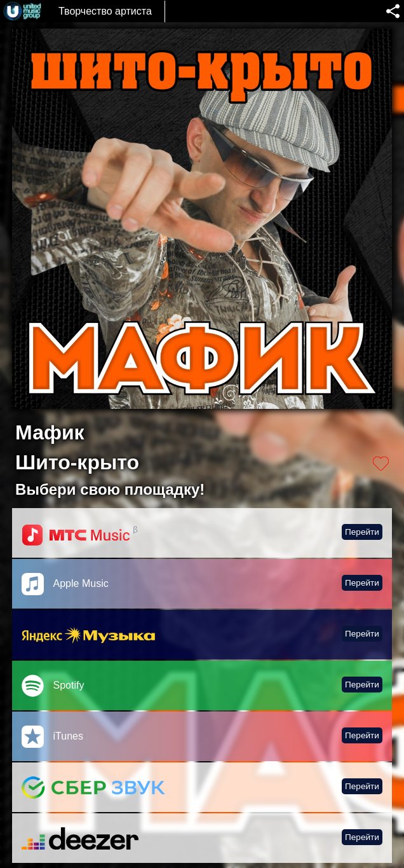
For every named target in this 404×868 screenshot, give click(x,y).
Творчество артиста (105, 11)
